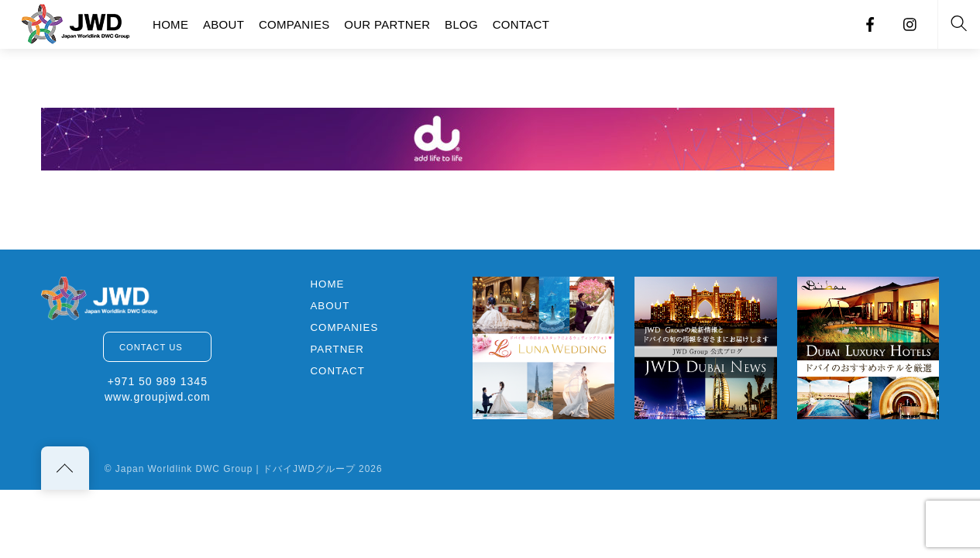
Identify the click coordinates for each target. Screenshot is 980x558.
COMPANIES (294, 24)
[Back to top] (65, 468)
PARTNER (337, 349)
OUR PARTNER (387, 24)
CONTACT (521, 24)
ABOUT (224, 24)
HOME (170, 24)
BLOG (461, 24)
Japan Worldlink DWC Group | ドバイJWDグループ (236, 469)
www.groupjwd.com (158, 397)
